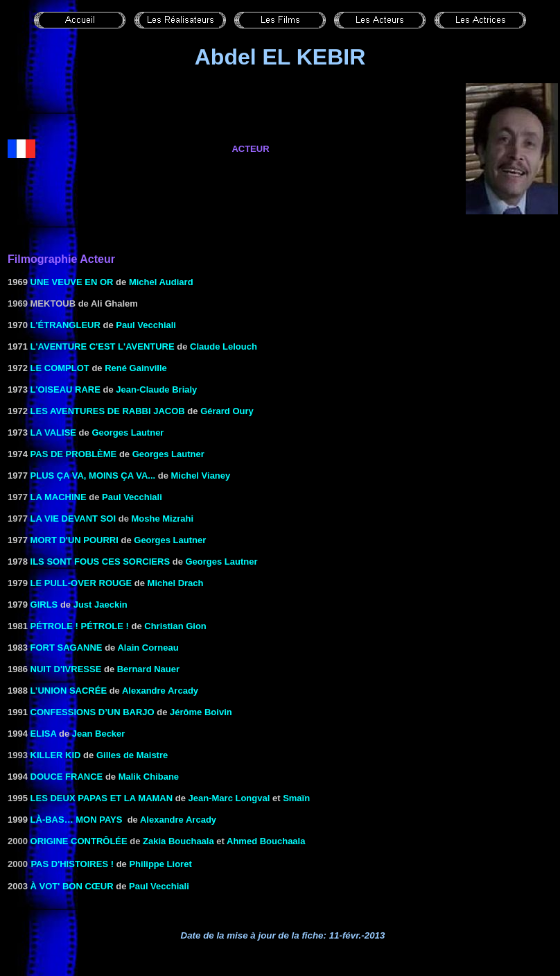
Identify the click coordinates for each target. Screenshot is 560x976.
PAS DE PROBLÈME (74, 454)
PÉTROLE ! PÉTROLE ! (80, 626)
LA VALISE (53, 433)
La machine (59, 497)
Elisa (44, 734)
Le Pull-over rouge (81, 583)
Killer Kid (56, 755)
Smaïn (296, 798)
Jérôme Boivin (201, 712)
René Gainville (136, 368)
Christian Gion (175, 626)
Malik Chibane (149, 777)
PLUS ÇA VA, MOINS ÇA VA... (93, 476)
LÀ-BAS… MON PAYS (77, 820)
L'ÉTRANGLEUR (65, 325)
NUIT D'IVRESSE (66, 669)
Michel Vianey (201, 476)
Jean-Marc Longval (229, 798)
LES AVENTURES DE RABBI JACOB (108, 411)
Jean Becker (99, 734)
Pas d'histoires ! (72, 864)
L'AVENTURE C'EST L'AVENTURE (103, 346)
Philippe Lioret (160, 864)
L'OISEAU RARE (65, 389)
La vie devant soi (73, 519)
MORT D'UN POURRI (75, 540)
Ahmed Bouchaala (266, 841)
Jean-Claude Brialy (156, 389)
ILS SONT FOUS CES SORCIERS (100, 562)
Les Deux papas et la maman (102, 798)
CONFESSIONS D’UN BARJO (93, 712)
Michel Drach (176, 583)
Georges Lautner (128, 433)
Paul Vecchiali (146, 325)
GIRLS (44, 605)
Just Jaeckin (100, 605)
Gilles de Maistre (132, 755)
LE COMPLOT (60, 368)
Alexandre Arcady (160, 691)
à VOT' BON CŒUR (72, 886)
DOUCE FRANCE (67, 777)
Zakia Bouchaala (178, 841)
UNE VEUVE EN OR (72, 282)
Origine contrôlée (79, 841)
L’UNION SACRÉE (69, 691)
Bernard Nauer (148, 669)
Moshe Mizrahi (162, 519)
